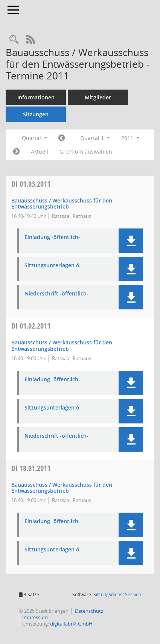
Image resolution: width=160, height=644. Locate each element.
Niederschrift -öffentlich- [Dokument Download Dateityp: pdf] (56, 294)
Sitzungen (36, 114)
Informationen (36, 97)
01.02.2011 (31, 326)
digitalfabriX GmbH (71, 624)
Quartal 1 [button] (95, 138)
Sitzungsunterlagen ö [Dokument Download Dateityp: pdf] (52, 266)
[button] (131, 241)
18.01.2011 (31, 468)
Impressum (35, 617)
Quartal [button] (34, 138)
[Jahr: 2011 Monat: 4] (16, 152)
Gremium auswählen (86, 151)
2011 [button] (130, 138)
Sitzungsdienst (117, 595)
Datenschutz (89, 611)
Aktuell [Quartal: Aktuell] (40, 151)
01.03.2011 (31, 184)
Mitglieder (98, 97)
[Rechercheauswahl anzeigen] (14, 40)
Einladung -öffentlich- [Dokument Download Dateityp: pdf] (52, 237)
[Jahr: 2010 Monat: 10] (62, 138)
